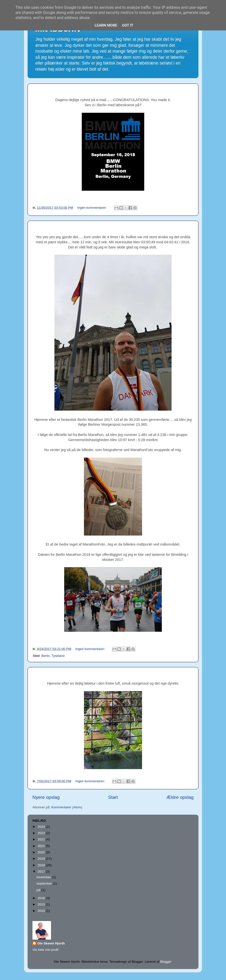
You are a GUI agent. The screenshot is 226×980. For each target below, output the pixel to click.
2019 (42, 859)
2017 (42, 872)
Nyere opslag (46, 797)
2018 (42, 865)
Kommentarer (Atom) (67, 807)
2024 (42, 827)
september (45, 883)
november (44, 877)
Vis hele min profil (45, 950)
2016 (42, 898)
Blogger (166, 962)
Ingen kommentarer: (92, 208)
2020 (42, 852)
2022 (42, 839)
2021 (42, 846)
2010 (42, 911)
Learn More (106, 25)
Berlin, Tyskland (53, 656)
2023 (42, 833)
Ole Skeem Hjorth (51, 943)
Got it (128, 25)
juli (39, 890)
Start (113, 797)
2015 (42, 904)
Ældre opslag (180, 797)
